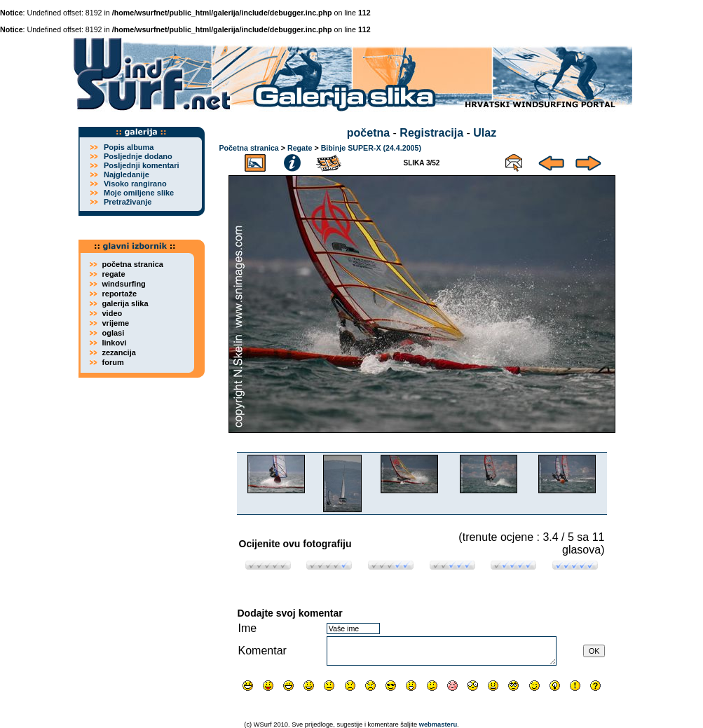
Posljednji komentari (142, 165)
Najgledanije (127, 174)
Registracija (431, 133)
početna (368, 133)
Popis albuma (129, 147)
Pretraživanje (128, 202)
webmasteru (438, 724)
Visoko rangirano (135, 184)
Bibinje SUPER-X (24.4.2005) (371, 148)
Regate (300, 148)
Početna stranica (249, 148)
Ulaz (485, 133)
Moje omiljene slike (139, 193)
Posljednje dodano (138, 156)
